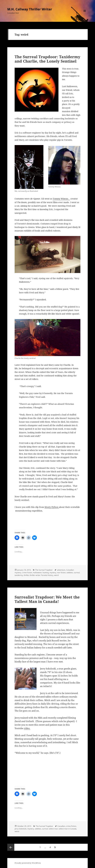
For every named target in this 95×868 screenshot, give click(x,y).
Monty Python (52, 507)
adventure (61, 570)
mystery (53, 573)
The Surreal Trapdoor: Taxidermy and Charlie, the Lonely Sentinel (47, 59)
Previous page (11, 847)
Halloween (37, 573)
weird (56, 575)
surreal (77, 573)
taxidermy (19, 575)
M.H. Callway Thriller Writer (30, 9)
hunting (46, 573)
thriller (26, 575)
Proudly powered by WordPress (28, 863)
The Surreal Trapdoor (44, 570)
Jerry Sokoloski (21, 829)
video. (27, 728)
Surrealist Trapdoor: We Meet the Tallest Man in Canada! (47, 599)
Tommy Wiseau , (61, 199)
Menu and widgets (85, 14)
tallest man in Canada (68, 829)
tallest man (53, 829)
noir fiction (61, 573)
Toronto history (47, 575)
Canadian (61, 826)
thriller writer (35, 575)
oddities (70, 573)
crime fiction (27, 573)
